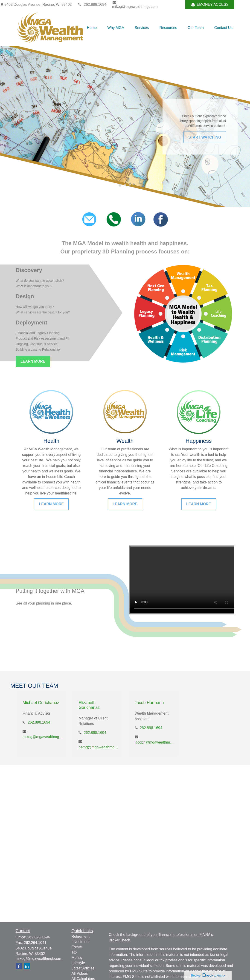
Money (77, 958)
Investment (81, 942)
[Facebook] (176, 5)
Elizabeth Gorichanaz (89, 705)
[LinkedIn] (163, 5)
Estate (77, 947)
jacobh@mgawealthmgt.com (155, 742)
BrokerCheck (119, 940)
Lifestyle (78, 963)
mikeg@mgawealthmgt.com (135, 4)
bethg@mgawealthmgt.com (99, 747)
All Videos (80, 973)
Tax (74, 952)
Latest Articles (83, 968)
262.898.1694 (92, 4)
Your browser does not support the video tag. (187, 580)
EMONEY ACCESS (210, 5)
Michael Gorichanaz (41, 703)
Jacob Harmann (149, 703)
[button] (92, 28)
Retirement (81, 936)
